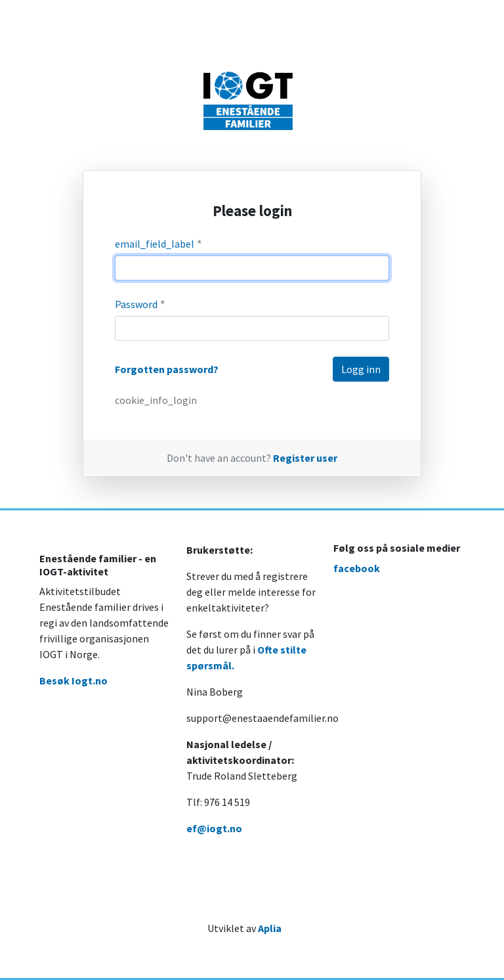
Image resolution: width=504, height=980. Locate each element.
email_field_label (159, 244)
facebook (357, 568)
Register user (305, 458)
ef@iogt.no (214, 828)
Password (140, 304)
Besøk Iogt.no (73, 680)
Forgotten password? (167, 369)
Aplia (270, 928)
